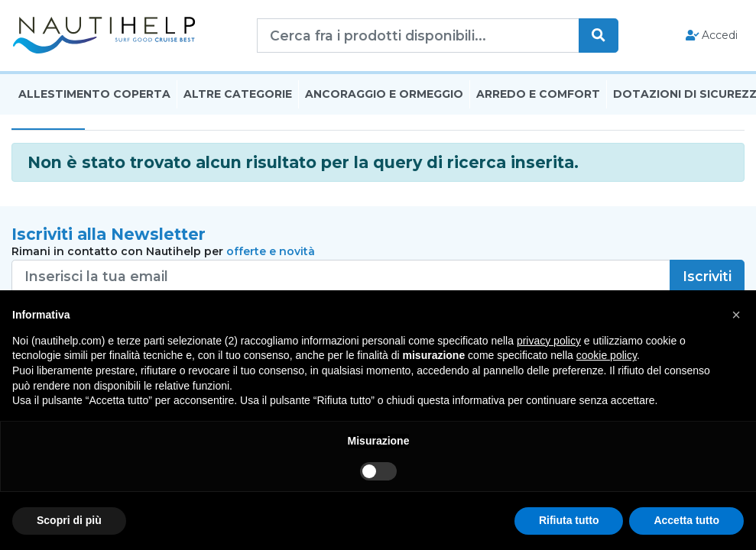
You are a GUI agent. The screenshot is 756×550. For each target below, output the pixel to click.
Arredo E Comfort (538, 94)
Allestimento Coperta (94, 94)
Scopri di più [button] (69, 520)
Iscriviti (707, 276)
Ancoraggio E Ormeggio (384, 94)
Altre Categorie (238, 94)
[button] (736, 315)
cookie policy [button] (607, 355)
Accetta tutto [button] (686, 520)
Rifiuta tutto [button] (569, 520)
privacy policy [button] (549, 341)
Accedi (712, 35)
